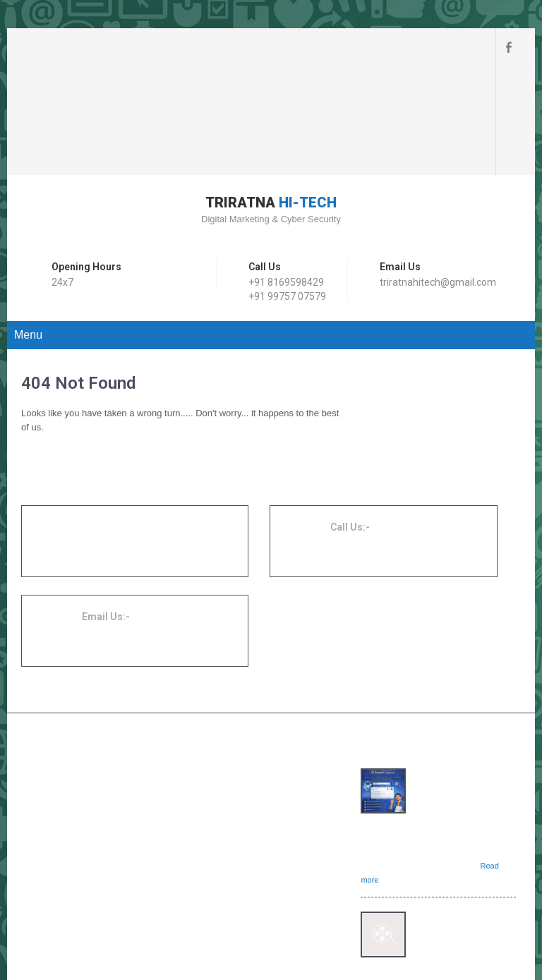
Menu (28, 225)
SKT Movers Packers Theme (462, 934)
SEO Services (237, 697)
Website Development (252, 663)
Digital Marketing (242, 680)
